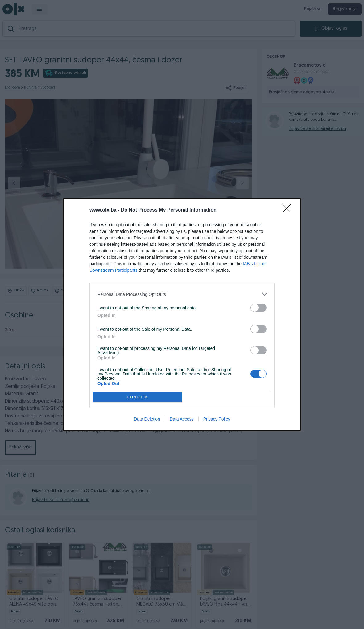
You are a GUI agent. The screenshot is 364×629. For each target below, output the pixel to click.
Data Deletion (147, 419)
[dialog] (182, 314)
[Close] (289, 210)
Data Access (182, 419)
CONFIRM (137, 397)
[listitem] (182, 294)
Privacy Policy (217, 419)
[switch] (259, 308)
